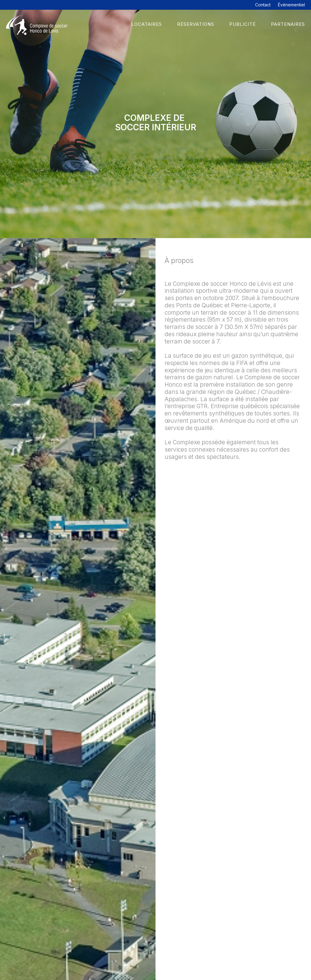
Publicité (243, 24)
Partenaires (288, 24)
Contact (263, 5)
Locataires (147, 24)
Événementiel (291, 5)
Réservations (196, 24)
